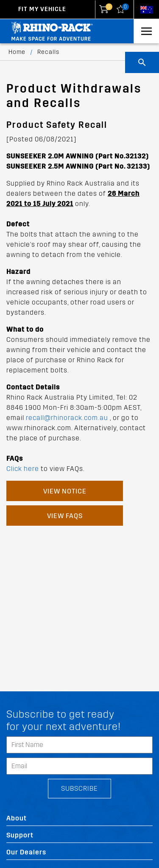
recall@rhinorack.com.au (67, 418)
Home (17, 52)
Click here (23, 469)
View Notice (65, 491)
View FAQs (65, 516)
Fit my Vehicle (42, 9)
